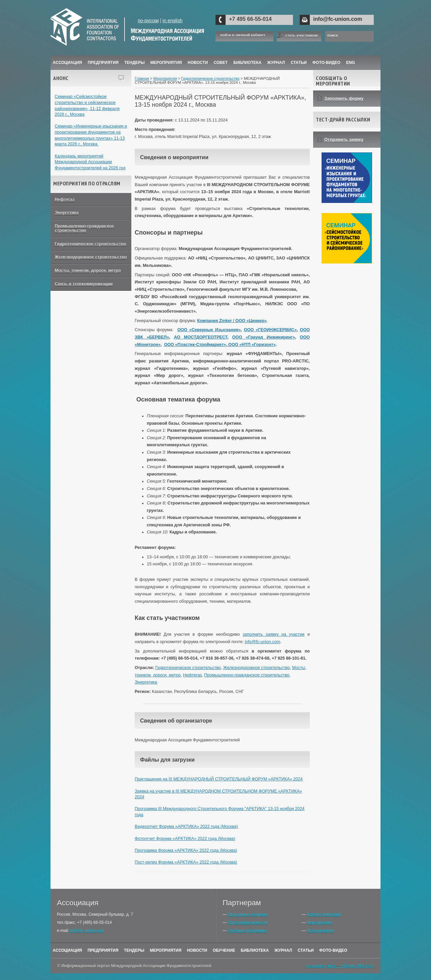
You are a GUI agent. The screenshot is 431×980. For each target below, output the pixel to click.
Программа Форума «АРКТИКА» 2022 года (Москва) (186, 850)
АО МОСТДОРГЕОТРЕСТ (201, 337)
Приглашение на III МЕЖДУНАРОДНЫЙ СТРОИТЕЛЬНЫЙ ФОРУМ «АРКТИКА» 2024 (219, 779)
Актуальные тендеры (247, 914)
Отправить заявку (344, 139)
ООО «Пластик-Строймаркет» (195, 345)
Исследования (320, 931)
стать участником (301, 35)
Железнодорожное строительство (91, 257)
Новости (198, 63)
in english (173, 21)
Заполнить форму (344, 98)
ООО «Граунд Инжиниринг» (264, 337)
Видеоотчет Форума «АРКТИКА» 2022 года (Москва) (186, 827)
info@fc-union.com (338, 19)
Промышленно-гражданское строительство (85, 228)
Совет (221, 63)
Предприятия (103, 63)
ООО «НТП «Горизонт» (252, 345)
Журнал (283, 950)
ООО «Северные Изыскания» (209, 330)
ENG (351, 63)
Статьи (299, 63)
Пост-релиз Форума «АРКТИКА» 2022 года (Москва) (186, 862)
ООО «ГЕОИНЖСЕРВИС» (270, 330)
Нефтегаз (65, 200)
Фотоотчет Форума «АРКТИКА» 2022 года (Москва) (185, 839)
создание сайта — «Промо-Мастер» (340, 966)
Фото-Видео (326, 63)
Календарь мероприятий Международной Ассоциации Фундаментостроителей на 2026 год (90, 162)
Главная (142, 78)
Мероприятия (166, 63)
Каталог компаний (324, 914)
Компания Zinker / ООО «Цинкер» (232, 321)
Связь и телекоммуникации (84, 284)
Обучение (224, 950)
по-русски (148, 21)
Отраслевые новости (247, 922)
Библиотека (247, 63)
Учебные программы (247, 931)
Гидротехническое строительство (91, 244)
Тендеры (134, 63)
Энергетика (67, 213)
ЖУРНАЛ (276, 63)
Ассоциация (68, 63)
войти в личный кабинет (243, 35)
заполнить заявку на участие (274, 634)
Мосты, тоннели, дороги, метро (88, 271)
